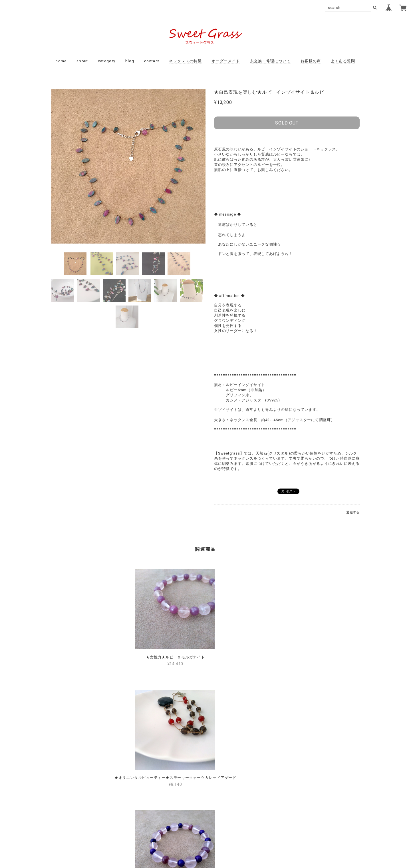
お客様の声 (311, 61)
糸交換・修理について (270, 61)
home (61, 61)
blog (130, 61)
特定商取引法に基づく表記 (224, 829)
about (82, 61)
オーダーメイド (226, 61)
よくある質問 (343, 61)
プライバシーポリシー (174, 829)
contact (152, 61)
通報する (353, 512)
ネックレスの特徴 (185, 61)
